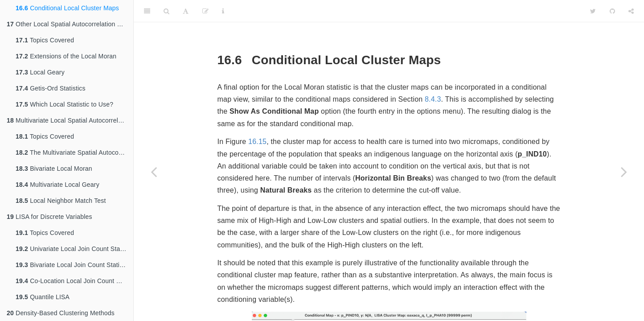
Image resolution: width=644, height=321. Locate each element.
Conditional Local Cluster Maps (67, 8)
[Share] (631, 11)
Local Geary (40, 72)
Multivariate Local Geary (57, 185)
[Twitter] (593, 11)
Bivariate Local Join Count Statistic (72, 265)
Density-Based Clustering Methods (61, 313)
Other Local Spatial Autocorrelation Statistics (70, 24)
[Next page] (624, 172)
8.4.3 (433, 99)
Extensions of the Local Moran (66, 56)
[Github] (612, 11)
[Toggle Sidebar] (147, 11)
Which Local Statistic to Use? (64, 104)
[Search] (166, 11)
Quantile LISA (43, 297)
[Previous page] (154, 172)
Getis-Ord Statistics (51, 88)
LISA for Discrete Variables (49, 217)
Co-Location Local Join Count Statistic (74, 281)
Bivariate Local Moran (54, 169)
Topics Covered (45, 40)
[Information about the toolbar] (223, 11)
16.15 (257, 142)
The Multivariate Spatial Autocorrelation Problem (74, 152)
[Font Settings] (186, 11)
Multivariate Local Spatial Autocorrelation (69, 120)
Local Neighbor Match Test (61, 201)
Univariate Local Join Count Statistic (74, 249)
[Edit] (205, 11)
